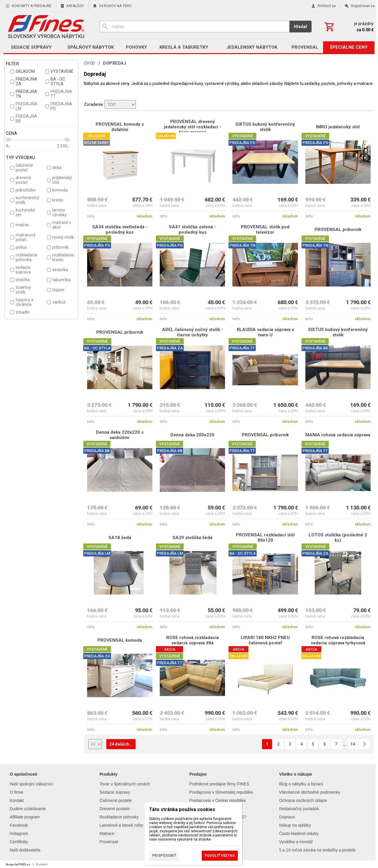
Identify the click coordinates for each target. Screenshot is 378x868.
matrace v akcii (59, 225)
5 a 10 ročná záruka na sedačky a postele (317, 850)
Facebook (19, 825)
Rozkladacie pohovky (119, 817)
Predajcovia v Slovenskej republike (221, 792)
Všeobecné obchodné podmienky (310, 792)
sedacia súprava (21, 270)
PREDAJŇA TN (24, 94)
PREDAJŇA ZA (24, 81)
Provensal (109, 842)
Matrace (107, 833)
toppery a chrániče (22, 302)
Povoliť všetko (220, 856)
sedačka (57, 270)
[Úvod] (46, 27)
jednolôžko (23, 190)
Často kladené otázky (299, 833)
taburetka (59, 280)
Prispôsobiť (164, 856)
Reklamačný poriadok (299, 809)
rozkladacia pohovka (24, 257)
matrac (20, 225)
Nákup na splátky (295, 825)
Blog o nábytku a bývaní (301, 784)
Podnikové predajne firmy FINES (219, 784)
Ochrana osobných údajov (303, 800)
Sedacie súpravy (115, 792)
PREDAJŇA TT (59, 94)
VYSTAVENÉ (59, 71)
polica (18, 247)
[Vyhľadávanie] (194, 27)
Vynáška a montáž (296, 842)
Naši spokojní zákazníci (31, 784)
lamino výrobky (57, 212)
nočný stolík (61, 237)
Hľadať (300, 27)
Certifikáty (19, 842)
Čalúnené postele (116, 800)
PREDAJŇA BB (24, 119)
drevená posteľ (21, 180)
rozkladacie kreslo (60, 257)
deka (54, 168)
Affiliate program (25, 817)
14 (353, 744)
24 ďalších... (121, 744)
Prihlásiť (42, 864)
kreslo (55, 200)
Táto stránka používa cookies (182, 809)
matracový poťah (23, 237)
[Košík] (348, 27)
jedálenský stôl (60, 180)
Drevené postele (115, 809)
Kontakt (17, 800)
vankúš (56, 302)
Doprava (287, 817)
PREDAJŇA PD (59, 106)
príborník (58, 247)
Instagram (19, 833)
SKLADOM (23, 71)
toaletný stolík (21, 290)
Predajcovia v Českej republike (217, 800)
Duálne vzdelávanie (28, 809)
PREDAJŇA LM (24, 106)
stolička (20, 280)
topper (56, 290)
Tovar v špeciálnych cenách (125, 784)
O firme (17, 792)
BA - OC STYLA (55, 81)
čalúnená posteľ (22, 168)
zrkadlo (20, 312)
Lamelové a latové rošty (121, 825)
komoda (57, 190)
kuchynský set (23, 212)
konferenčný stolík (25, 200)
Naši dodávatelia (25, 850)
